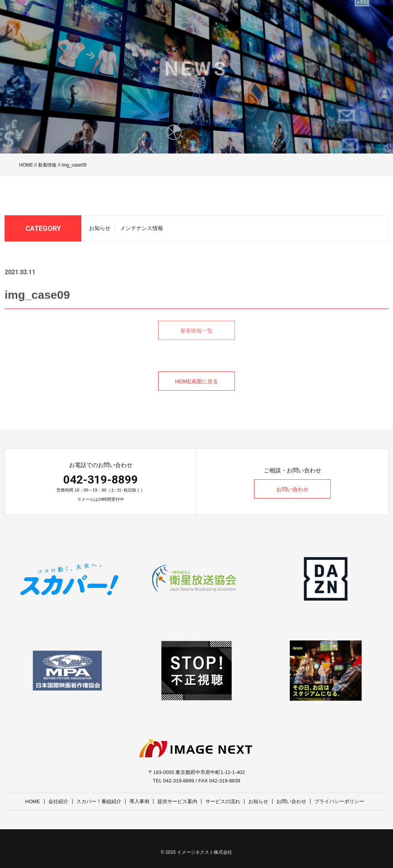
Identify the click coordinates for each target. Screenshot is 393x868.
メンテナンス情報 (142, 231)
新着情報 (47, 165)
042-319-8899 (101, 479)
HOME (26, 165)
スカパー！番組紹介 (99, 801)
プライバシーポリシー (339, 801)
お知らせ (100, 231)
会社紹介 (58, 801)
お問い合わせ (292, 489)
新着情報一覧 (196, 340)
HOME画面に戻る (196, 381)
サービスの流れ (223, 801)
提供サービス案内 (177, 801)
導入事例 (139, 801)
